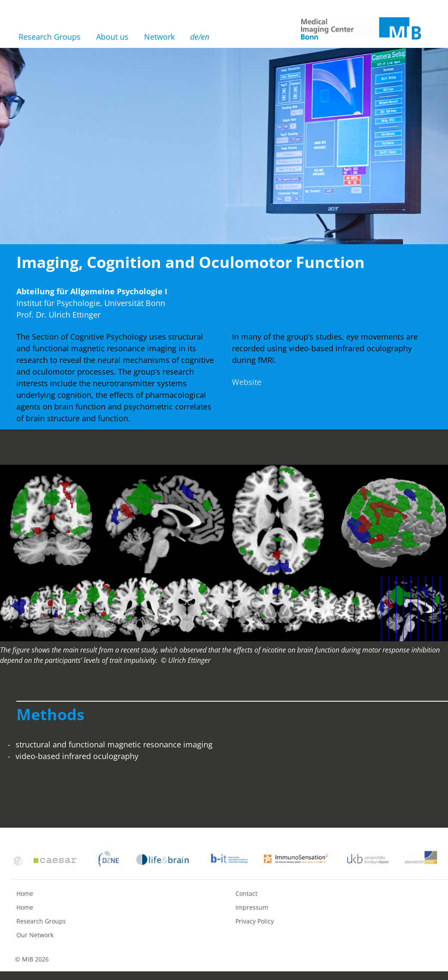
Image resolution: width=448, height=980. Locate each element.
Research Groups (50, 37)
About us (112, 37)
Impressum (252, 907)
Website (247, 382)
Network (159, 37)
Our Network (35, 935)
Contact (246, 893)
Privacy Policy (255, 921)
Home (25, 893)
